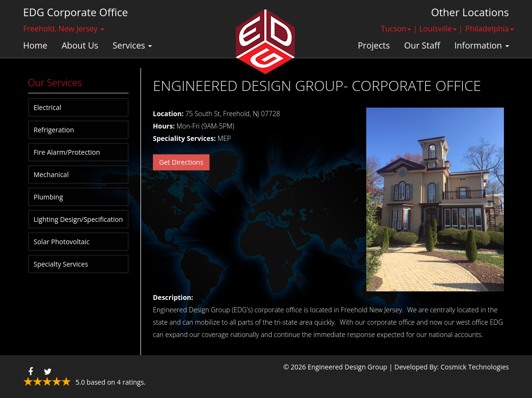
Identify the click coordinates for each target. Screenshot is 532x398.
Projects (374, 45)
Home (35, 45)
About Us (80, 45)
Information (482, 45)
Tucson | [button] (399, 29)
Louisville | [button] (441, 29)
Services (132, 45)
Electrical (48, 107)
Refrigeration (54, 130)
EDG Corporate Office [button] (76, 12)
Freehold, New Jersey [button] (64, 29)
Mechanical (51, 174)
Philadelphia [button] (490, 29)
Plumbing (49, 197)
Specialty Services (61, 264)
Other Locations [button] (470, 12)
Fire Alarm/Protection (67, 152)
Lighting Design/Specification (79, 219)
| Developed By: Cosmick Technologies (449, 367)
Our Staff (422, 45)
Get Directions (181, 162)
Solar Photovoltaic (62, 242)
